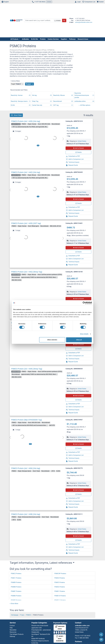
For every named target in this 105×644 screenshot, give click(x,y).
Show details (84, 334)
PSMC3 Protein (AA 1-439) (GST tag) (26, 223)
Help (11, 628)
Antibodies (25, 39)
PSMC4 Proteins (60, 578)
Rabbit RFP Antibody (38, 639)
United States (82, 141)
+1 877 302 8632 (39, 2)
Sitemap (12, 636)
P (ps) (22, 615)
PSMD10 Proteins (60, 596)
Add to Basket (78, 148)
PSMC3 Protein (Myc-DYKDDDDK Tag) (27, 420)
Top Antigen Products (17, 634)
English (5, 2)
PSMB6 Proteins (16, 596)
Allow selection (52, 340)
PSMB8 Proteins (16, 587)
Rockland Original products (40, 641)
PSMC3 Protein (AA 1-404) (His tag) (26, 468)
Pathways (72, 39)
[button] (14, 604)
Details (78, 152)
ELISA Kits (35, 39)
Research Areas (83, 39)
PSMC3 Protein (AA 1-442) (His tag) (26, 172)
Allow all (79, 340)
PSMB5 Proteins (16, 600)
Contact (49, 2)
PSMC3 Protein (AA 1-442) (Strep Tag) (27, 272)
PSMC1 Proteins (16, 578)
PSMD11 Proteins (60, 600)
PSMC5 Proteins (60, 582)
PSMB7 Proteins (16, 591)
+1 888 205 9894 (83, 638)
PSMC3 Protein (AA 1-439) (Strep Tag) (27, 369)
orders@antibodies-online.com (84, 22)
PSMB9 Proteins (16, 582)
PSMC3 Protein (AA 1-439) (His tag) (26, 121)
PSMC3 (29, 615)
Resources (13, 632)
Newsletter (13, 630)
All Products (15, 39)
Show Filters (16, 115)
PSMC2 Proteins (16, 574)
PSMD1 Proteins (60, 591)
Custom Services (53, 39)
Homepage (15, 615)
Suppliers (64, 39)
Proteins (43, 39)
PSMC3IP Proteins (60, 574)
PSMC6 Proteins (60, 587)
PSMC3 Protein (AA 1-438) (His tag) (26, 514)
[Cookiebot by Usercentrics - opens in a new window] (84, 303)
